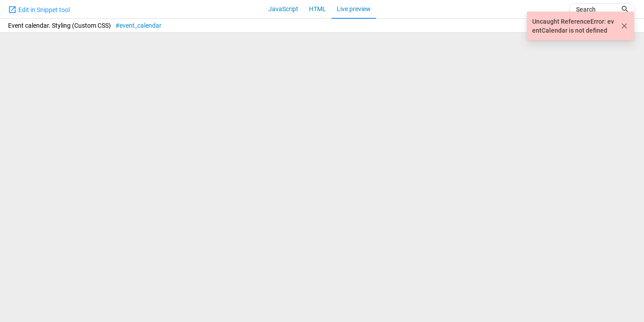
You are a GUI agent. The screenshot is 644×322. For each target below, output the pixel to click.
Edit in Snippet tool (39, 9)
